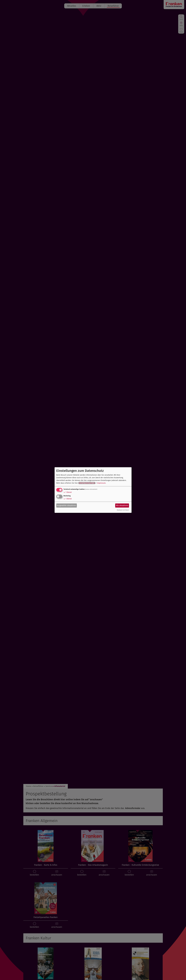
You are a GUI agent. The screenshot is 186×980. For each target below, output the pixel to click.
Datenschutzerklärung (87, 483)
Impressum (101, 483)
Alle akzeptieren (122, 505)
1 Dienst (68, 492)
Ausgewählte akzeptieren (66, 505)
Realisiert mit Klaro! (123, 510)
